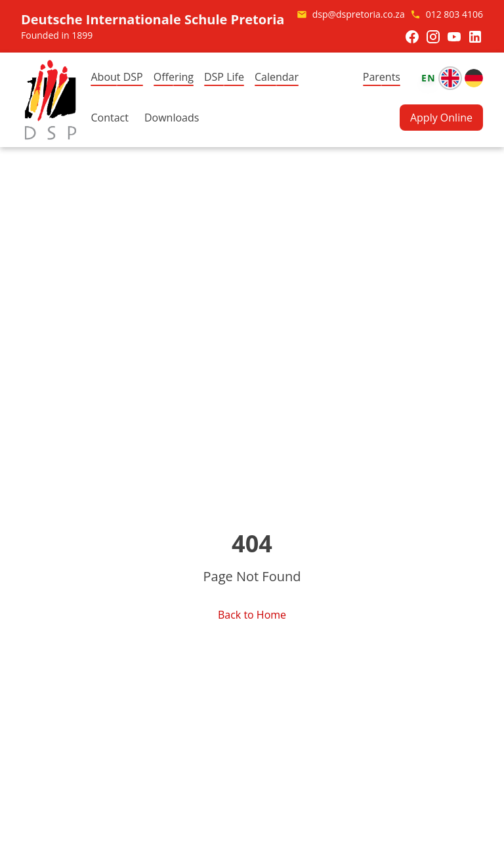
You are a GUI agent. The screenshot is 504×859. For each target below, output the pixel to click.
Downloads (172, 118)
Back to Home (252, 615)
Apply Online (441, 118)
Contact (109, 118)
